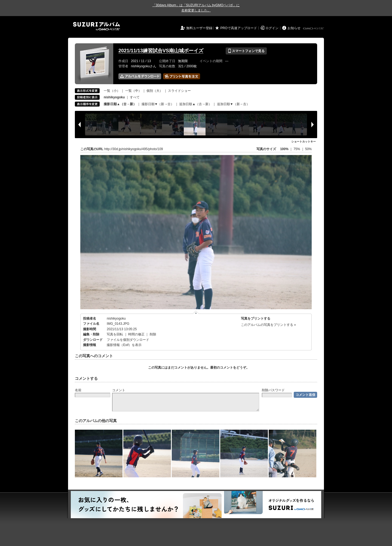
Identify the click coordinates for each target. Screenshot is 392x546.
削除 (153, 334)
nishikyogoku (116, 318)
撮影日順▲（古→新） (120, 104)
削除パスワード (273, 390)
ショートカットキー (304, 142)
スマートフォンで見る (246, 51)
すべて (135, 97)
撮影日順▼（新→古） (158, 104)
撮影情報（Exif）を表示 (124, 345)
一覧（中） (133, 91)
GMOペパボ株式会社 (314, 29)
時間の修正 (136, 334)
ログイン (272, 28)
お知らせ (294, 28)
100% (284, 149)
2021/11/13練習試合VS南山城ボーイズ (161, 51)
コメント (119, 390)
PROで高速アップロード (239, 28)
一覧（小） (112, 91)
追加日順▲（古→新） (195, 104)
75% (297, 149)
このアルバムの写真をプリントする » (268, 325)
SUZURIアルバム (97, 26)
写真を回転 (115, 334)
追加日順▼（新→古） (233, 104)
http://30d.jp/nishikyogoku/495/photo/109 (134, 149)
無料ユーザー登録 (199, 28)
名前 (78, 390)
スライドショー (179, 91)
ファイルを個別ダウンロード (128, 340)
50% (308, 149)
